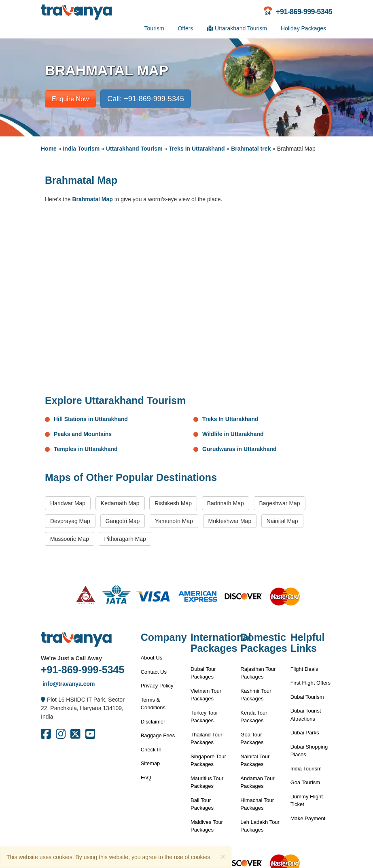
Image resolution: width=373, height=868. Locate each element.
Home (49, 149)
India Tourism (81, 149)
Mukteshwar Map (230, 521)
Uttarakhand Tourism (237, 28)
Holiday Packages (303, 28)
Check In (151, 750)
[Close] (223, 856)
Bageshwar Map (279, 503)
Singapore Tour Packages (208, 761)
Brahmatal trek (251, 149)
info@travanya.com (68, 684)
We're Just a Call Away (71, 658)
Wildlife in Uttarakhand (233, 434)
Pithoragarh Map (125, 539)
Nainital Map (282, 521)
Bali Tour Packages (202, 804)
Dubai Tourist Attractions (306, 715)
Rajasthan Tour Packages (258, 673)
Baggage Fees (158, 735)
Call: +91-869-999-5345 (146, 99)
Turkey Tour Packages (204, 717)
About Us (152, 658)
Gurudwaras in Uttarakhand (239, 449)
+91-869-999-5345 (83, 670)
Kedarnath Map (120, 503)
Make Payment (308, 818)
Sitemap (150, 763)
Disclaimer (153, 722)
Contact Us (154, 672)
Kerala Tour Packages (254, 717)
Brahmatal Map (92, 199)
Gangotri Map (123, 521)
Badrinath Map (226, 503)
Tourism (154, 28)
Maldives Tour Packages (207, 826)
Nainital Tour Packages (255, 761)
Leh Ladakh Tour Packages (260, 826)
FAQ (146, 778)
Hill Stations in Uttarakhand (91, 419)
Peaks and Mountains (83, 434)
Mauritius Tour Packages (207, 782)
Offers (185, 28)
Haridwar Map (68, 503)
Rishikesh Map (173, 503)
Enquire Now (70, 99)
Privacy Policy (157, 686)
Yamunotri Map (174, 521)
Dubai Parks (305, 733)
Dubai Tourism (307, 697)
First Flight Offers (310, 683)
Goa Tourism (305, 782)
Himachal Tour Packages (257, 804)
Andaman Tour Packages (257, 782)
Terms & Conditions (153, 704)
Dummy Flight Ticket (307, 801)
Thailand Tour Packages (207, 739)
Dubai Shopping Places (309, 751)
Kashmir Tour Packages (256, 695)
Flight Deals (304, 669)
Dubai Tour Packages (203, 673)
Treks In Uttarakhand (197, 149)
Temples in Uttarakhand (86, 449)
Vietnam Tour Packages (206, 695)
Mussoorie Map (70, 539)
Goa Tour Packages (252, 739)
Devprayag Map (70, 521)
